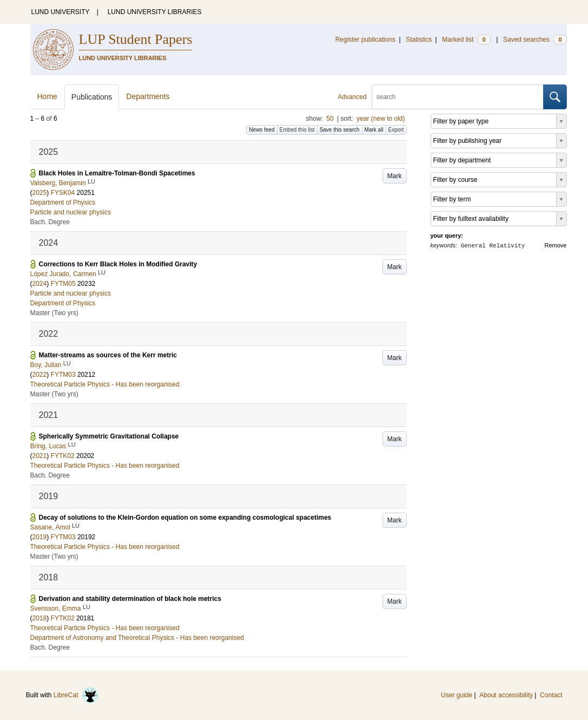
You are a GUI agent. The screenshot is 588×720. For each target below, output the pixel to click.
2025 (40, 193)
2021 (40, 456)
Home (47, 96)
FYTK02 (63, 456)
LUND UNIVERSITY (61, 12)
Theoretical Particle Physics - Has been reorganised (105, 384)
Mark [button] (395, 176)
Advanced (352, 97)
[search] (458, 97)
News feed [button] (262, 130)
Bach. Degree (50, 222)
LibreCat (76, 695)
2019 (40, 537)
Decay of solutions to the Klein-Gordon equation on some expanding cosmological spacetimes (185, 518)
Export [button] (396, 130)
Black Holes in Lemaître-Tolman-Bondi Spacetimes (117, 173)
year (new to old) (381, 119)
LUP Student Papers (136, 39)
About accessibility (506, 695)
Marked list (466, 40)
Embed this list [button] (297, 130)
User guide (457, 695)
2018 (40, 618)
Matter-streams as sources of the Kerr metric (108, 355)
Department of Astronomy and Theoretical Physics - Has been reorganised (137, 638)
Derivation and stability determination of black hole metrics (130, 599)
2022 (40, 375)
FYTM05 (63, 284)
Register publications (365, 40)
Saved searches (535, 40)
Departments (148, 96)
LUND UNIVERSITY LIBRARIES (155, 12)
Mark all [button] (374, 130)
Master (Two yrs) (54, 313)
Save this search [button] (340, 130)
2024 (40, 284)
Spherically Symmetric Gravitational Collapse (109, 436)
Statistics (419, 40)
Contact (551, 695)
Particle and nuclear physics (71, 212)
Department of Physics (63, 202)
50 (330, 119)
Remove (556, 245)
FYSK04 (63, 193)
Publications (92, 97)
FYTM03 (63, 375)
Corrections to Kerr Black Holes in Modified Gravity (118, 264)
